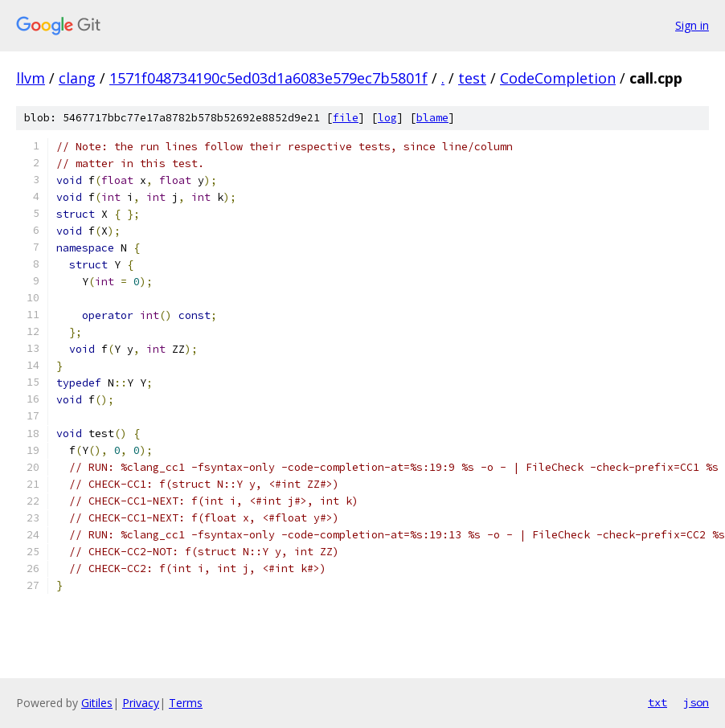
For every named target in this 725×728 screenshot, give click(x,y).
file (346, 118)
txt (657, 702)
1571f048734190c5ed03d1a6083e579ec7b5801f (268, 78)
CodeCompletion (558, 78)
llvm (31, 78)
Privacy (141, 703)
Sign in (692, 25)
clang (77, 78)
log (387, 118)
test (472, 78)
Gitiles (97, 703)
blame (432, 118)
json (696, 702)
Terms (186, 703)
